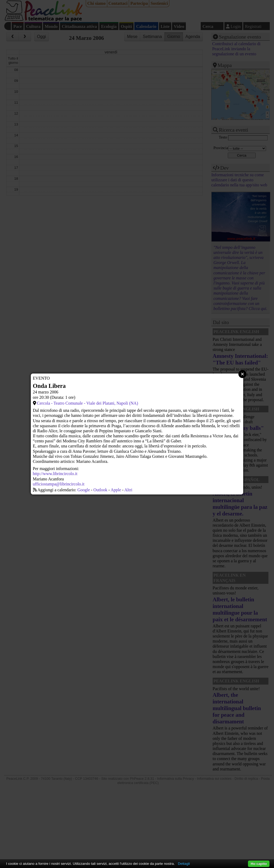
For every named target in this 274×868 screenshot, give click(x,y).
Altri (128, 490)
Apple (116, 490)
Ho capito (259, 864)
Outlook (100, 490)
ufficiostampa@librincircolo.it (59, 484)
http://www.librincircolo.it (55, 474)
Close (242, 374)
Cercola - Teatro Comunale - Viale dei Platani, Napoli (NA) (87, 403)
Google (84, 490)
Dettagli (184, 864)
